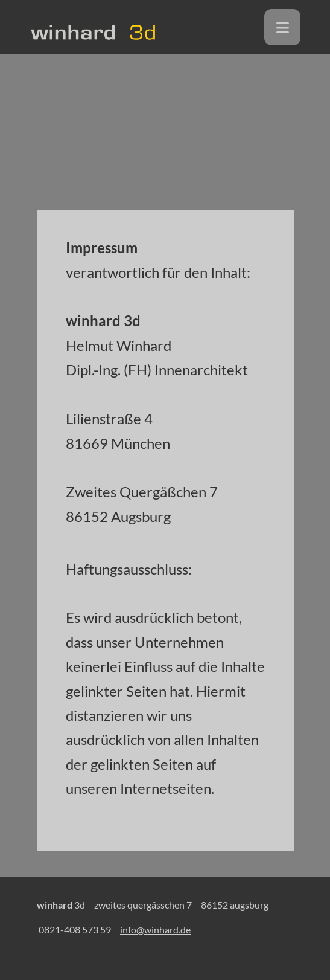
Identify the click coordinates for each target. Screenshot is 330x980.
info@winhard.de (155, 930)
